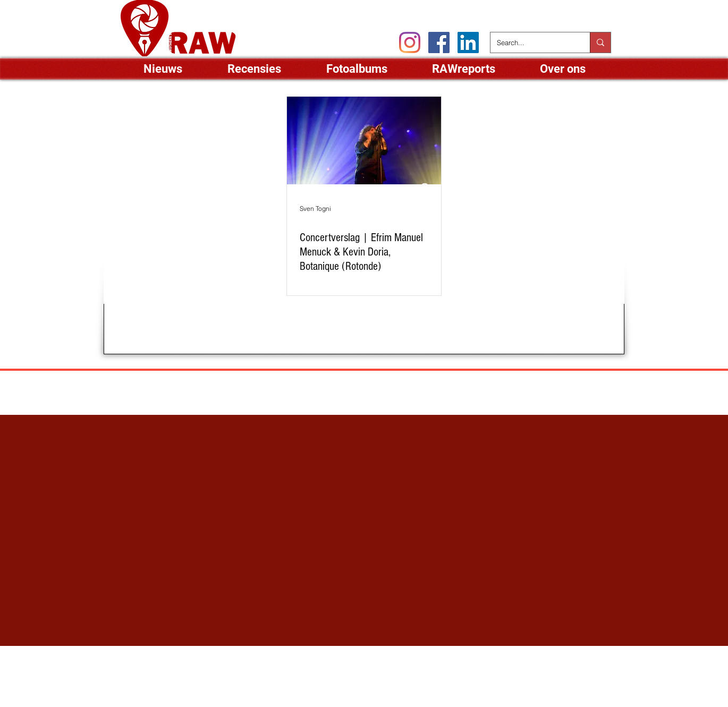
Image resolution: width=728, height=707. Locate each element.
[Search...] (532, 42)
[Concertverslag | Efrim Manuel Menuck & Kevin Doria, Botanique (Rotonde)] (364, 140)
